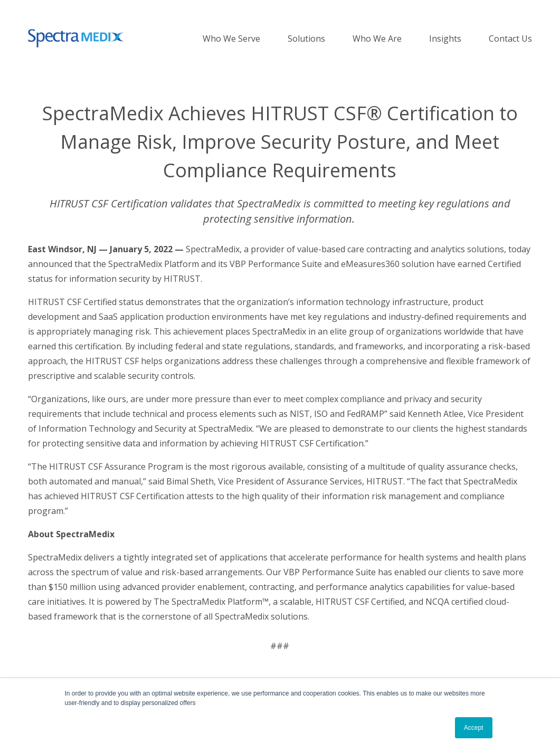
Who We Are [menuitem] (377, 39)
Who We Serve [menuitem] (231, 39)
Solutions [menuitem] (306, 39)
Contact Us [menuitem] (510, 39)
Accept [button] (474, 728)
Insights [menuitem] (445, 39)
